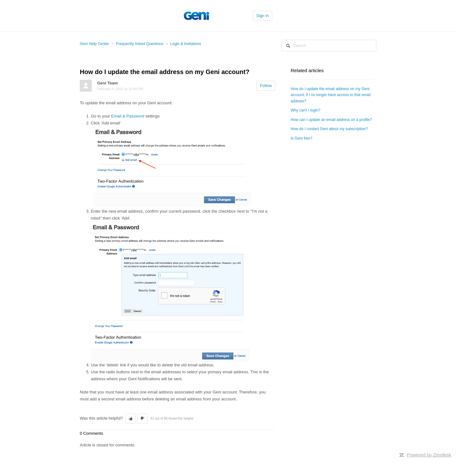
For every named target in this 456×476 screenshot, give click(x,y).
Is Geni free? (302, 138)
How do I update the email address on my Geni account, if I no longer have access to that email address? (331, 95)
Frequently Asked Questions (140, 44)
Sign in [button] (263, 16)
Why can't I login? (306, 110)
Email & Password (128, 116)
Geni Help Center (94, 44)
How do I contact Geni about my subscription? (329, 129)
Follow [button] (266, 86)
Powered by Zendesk (429, 455)
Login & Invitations (186, 44)
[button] (131, 419)
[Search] (329, 46)
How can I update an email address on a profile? (331, 120)
